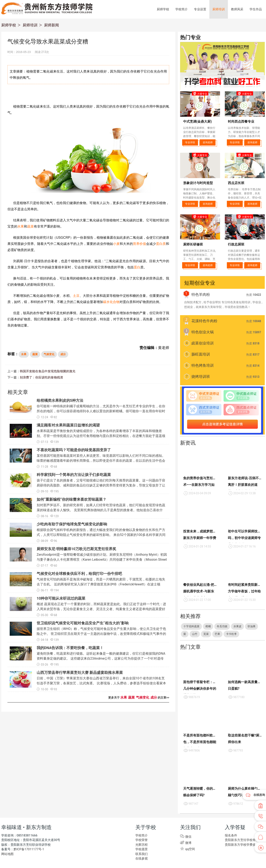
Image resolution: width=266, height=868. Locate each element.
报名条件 (231, 836)
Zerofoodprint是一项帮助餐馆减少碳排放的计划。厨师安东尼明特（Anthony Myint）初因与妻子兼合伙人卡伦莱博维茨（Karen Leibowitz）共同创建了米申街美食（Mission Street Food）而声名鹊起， (102, 560)
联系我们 (141, 854)
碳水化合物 (111, 302)
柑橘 (208, 626)
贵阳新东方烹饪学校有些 (241, 840)
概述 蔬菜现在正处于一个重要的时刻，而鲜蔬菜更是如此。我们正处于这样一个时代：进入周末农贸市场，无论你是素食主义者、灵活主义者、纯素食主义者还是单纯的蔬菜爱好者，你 (101, 609)
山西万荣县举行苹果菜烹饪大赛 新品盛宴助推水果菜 (80, 673)
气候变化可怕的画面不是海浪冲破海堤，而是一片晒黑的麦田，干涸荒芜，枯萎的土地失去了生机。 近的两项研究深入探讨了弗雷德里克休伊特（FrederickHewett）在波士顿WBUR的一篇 (101, 585)
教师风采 (237, 9)
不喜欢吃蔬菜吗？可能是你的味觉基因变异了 (74, 450)
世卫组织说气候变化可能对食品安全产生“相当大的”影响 (83, 623)
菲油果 (251, 626)
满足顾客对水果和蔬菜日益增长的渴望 (68, 426)
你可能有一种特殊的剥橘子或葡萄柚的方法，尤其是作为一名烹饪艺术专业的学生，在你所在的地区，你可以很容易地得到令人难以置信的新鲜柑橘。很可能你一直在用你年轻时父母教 (101, 412)
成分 (63, 354)
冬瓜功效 (222, 626)
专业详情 (190, 142)
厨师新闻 (52, 25)
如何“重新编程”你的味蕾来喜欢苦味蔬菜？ (72, 500)
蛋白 (137, 267)
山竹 (195, 634)
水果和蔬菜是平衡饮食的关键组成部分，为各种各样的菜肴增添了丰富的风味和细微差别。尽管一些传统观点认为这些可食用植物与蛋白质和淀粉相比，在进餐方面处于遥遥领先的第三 (101, 436)
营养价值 (139, 244)
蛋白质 (161, 244)
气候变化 (49, 354)
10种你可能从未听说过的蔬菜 (61, 599)
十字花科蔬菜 (191, 626)
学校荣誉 (141, 840)
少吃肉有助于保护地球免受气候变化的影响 (72, 524)
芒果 (217, 634)
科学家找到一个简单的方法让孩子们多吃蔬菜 (74, 475)
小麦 (116, 244)
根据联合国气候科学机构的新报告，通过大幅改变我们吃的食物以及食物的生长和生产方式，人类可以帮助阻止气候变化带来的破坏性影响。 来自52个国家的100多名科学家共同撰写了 (101, 535)
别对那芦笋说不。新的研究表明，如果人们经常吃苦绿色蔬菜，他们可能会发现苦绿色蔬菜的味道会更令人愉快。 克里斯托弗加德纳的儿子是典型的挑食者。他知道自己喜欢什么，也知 (101, 510)
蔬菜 (30, 226)
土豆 (76, 296)
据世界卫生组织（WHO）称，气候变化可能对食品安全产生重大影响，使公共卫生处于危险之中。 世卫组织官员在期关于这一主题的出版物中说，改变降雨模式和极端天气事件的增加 (101, 634)
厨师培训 (219, 9)
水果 (21, 226)
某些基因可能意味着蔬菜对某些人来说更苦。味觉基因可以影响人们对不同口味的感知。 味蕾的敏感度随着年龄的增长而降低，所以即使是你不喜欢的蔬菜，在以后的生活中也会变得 (101, 461)
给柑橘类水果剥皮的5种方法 (60, 401)
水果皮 (237, 626)
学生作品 (256, 9)
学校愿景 (141, 850)
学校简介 (182, 9)
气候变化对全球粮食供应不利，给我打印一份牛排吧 (79, 574)
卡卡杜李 (231, 634)
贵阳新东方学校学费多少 (241, 845)
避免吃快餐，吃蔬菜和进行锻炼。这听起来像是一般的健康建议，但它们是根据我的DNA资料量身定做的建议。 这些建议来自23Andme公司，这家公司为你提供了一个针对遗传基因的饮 (101, 659)
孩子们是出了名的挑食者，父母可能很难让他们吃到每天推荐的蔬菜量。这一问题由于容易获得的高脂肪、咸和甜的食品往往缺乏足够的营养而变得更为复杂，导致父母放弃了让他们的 (101, 486)
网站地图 (7, 854)
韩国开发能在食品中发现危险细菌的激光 (46, 371)
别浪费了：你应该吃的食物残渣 (40, 378)
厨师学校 (163, 9)
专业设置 (200, 9)
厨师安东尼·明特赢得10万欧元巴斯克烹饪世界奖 (76, 549)
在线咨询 (259, 795)
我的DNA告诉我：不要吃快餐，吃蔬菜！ (70, 648)
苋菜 (206, 634)
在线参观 (141, 859)
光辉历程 (141, 845)
